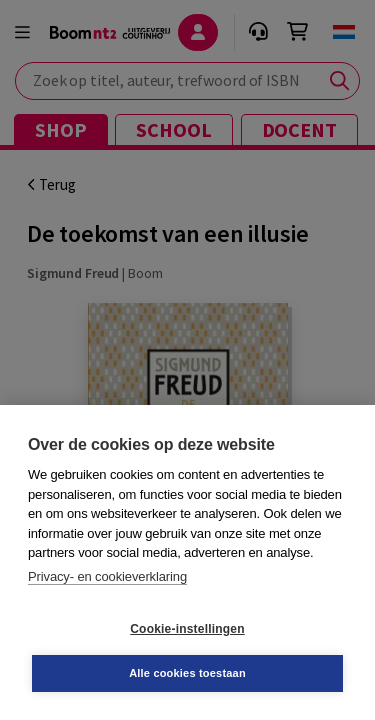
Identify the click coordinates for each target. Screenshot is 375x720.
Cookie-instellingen (187, 629)
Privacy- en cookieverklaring (107, 576)
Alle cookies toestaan (187, 673)
